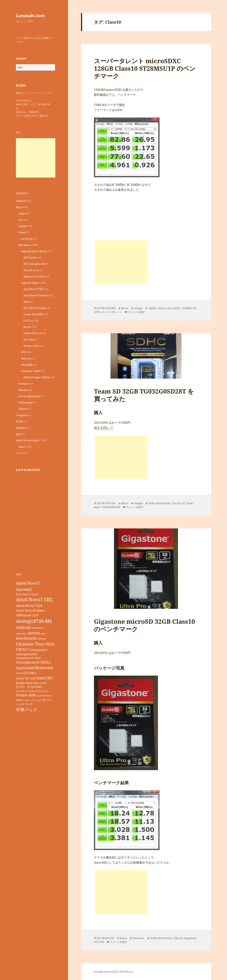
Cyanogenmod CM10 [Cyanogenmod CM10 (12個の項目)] (28, 658)
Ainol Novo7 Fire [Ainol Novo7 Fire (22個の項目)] (29, 606)
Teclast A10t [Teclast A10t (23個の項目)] (26, 695)
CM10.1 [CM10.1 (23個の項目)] (22, 649)
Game (22, 232)
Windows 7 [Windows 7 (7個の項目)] (48, 696)
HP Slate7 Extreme (35, 308)
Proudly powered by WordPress (113, 972)
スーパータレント (112, 312)
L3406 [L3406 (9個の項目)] (43, 683)
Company (22, 415)
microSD (99, 942)
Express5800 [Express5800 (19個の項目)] (25, 668)
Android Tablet (30, 283)
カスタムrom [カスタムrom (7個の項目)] (36, 700)
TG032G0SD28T (111, 507)
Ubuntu (23, 409)
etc (20, 220)
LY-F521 (28, 321)
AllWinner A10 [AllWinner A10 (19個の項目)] (27, 615)
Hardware (25, 245)
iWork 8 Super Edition (37, 377)
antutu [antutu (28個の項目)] (34, 633)
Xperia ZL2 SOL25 (34, 277)
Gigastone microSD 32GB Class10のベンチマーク (144, 625)
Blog (19, 207)
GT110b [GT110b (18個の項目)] (29, 673)
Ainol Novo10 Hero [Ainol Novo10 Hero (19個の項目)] (30, 610)
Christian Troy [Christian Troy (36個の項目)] (30, 644)
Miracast (26, 358)
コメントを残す (136, 312)
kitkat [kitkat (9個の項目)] (36, 683)
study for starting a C (29, 440)
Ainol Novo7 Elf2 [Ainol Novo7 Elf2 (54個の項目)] (34, 600)
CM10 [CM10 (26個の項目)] (49, 644)
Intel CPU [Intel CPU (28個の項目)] (45, 678)
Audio (22, 213)
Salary (22, 447)
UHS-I (97, 312)
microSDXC (174, 308)
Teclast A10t (31, 346)
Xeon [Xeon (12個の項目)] (19, 700)
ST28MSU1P (189, 308)
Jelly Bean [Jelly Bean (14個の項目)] (26, 683)
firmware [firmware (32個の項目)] (44, 668)
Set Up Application (30, 396)
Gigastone (190, 938)
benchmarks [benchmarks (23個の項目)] (26, 638)
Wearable (27, 365)
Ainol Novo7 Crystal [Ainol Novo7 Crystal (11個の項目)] (27, 594)
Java (19, 434)
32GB (151, 503)
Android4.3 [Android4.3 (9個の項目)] (38, 628)
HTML (20, 421)
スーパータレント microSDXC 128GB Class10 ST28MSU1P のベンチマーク (145, 68)
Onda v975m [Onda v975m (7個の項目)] (35, 691)
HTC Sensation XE (34, 264)
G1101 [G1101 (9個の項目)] (19, 673)
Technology (25, 403)
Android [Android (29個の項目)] (23, 627)
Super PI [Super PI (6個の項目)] (45, 691)
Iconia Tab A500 (33, 314)
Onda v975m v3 (33, 333)
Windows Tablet (31, 371)
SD (184, 503)
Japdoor (21, 428)
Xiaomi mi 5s (31, 270)
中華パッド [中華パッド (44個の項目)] (27, 710)
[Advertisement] (36, 158)
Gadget (23, 226)
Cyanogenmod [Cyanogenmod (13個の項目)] (38, 650)
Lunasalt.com (30, 16)
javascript (27, 239)
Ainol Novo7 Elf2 (33, 289)
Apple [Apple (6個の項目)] (43, 634)
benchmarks (163, 503)
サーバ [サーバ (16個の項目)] (47, 700)
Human (23, 384)
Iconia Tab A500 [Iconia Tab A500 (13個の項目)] (26, 678)
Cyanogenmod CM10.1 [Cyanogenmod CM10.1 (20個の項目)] (33, 662)
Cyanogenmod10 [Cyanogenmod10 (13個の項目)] (27, 654)
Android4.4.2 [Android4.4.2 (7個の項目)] (22, 634)
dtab (26, 302)
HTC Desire (30, 258)
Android (21, 201)
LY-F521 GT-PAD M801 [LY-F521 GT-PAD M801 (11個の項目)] (29, 687)
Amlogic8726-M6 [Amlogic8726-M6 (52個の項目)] (34, 621)
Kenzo (125, 308)
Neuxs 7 (28, 327)
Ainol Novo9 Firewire (36, 295)
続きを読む (104, 428)
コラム (20, 453)
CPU (23, 352)
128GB (152, 308)
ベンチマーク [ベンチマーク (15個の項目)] (24, 704)
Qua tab (28, 340)
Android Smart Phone (34, 251)
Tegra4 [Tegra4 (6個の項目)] (39, 696)
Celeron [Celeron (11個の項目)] (42, 639)
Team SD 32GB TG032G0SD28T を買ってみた (144, 395)
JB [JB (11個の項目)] (17, 683)
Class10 (162, 308)
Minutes (23, 390)
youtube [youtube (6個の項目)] (26, 700)
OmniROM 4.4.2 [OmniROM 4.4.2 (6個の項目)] (22, 691)
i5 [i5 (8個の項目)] (36, 673)
